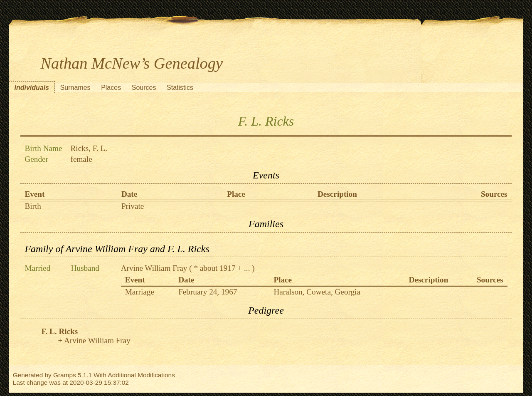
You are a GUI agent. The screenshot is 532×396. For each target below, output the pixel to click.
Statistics (180, 88)
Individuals (32, 88)
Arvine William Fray (154, 268)
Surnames (75, 88)
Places (111, 88)
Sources (144, 88)
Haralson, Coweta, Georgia (317, 292)
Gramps (65, 375)
